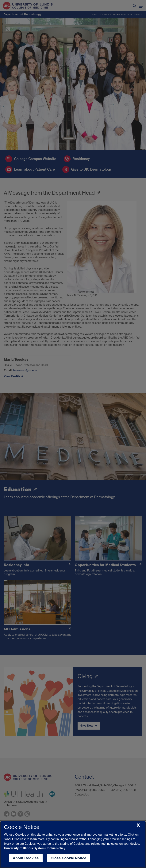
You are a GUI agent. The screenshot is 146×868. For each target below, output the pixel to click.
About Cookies (26, 858)
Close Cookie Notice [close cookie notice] (69, 858)
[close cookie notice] (138, 825)
